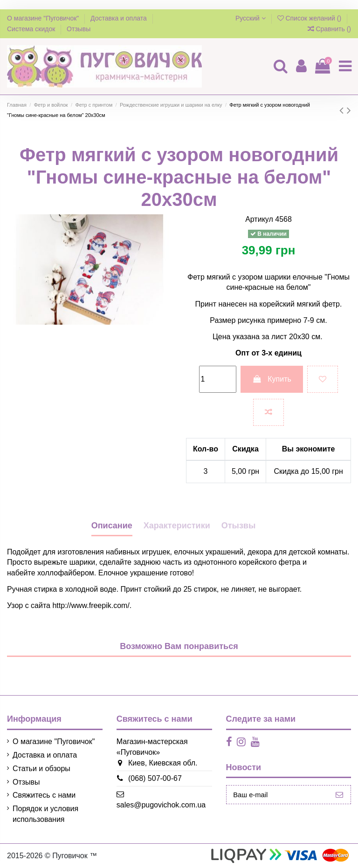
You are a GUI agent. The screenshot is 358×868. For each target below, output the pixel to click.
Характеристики (177, 526)
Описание (112, 526)
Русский (251, 18)
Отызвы (239, 526)
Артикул (259, 219)
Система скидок (32, 29)
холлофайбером (66, 573)
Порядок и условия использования (45, 814)
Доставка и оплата (120, 18)
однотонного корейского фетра (247, 562)
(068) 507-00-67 (152, 778)
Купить (272, 379)
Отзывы (79, 29)
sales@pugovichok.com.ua (158, 805)
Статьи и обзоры (41, 769)
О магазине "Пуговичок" (44, 18)
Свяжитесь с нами (44, 795)
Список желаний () (310, 18)
